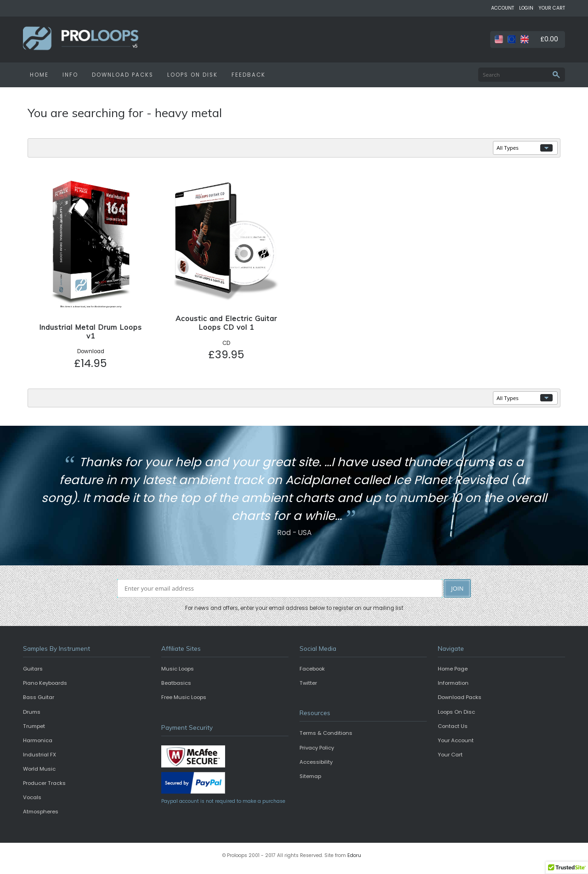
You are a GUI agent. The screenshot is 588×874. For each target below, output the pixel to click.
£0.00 (549, 39)
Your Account (456, 740)
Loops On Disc (456, 712)
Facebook (312, 669)
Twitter (308, 683)
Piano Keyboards (45, 683)
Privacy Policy (317, 748)
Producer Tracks (44, 783)
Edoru (354, 855)
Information (453, 683)
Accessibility (316, 762)
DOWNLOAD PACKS (123, 75)
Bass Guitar (39, 697)
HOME (39, 75)
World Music (39, 769)
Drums (32, 712)
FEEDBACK (249, 75)
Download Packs (460, 697)
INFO (70, 75)
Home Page (453, 669)
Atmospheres (41, 812)
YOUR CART (552, 8)
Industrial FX (40, 755)
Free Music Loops (184, 697)
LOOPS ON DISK (192, 75)
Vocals (32, 797)
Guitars (33, 669)
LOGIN (526, 8)
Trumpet (34, 726)
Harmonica (38, 740)
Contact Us (453, 726)
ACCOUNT (503, 8)
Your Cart (450, 755)
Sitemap (310, 776)
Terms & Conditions (326, 733)
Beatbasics (176, 683)
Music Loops (178, 669)
